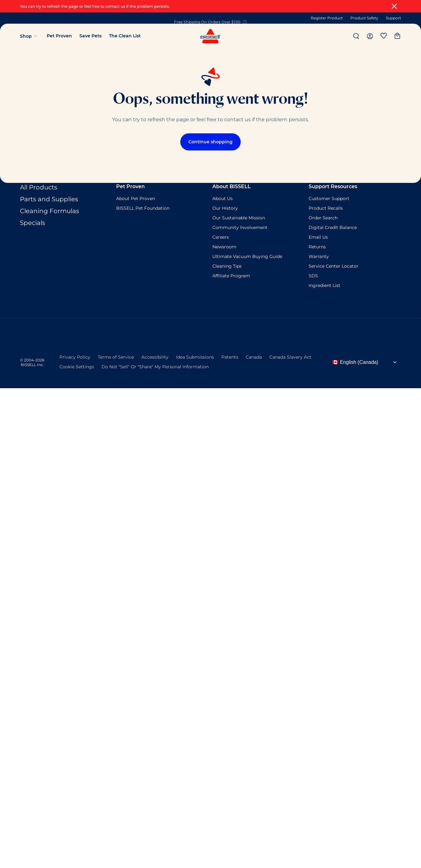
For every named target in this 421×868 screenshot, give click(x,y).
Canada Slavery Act (290, 356)
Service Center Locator (333, 266)
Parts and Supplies (49, 199)
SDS (313, 276)
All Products (39, 187)
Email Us (318, 237)
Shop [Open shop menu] (30, 36)
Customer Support (329, 198)
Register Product (327, 18)
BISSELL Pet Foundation (143, 208)
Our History (225, 208)
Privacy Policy (75, 356)
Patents (230, 356)
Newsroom (224, 247)
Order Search (323, 218)
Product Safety (364, 18)
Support (393, 18)
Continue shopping (210, 142)
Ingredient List (324, 285)
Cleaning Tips (227, 266)
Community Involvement (240, 227)
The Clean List (125, 36)
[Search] (356, 36)
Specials (33, 223)
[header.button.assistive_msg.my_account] (370, 36)
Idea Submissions (195, 356)
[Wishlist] (384, 36)
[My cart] (397, 36)
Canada (254, 356)
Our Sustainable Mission (239, 218)
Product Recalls (326, 208)
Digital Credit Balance (333, 227)
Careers (221, 237)
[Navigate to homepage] (210, 43)
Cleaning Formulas (50, 211)
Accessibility (155, 356)
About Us (222, 198)
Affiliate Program (231, 276)
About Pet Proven (136, 198)
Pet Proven (59, 36)
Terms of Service (116, 356)
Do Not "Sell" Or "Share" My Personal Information (155, 366)
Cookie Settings (77, 366)
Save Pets (90, 36)
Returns (317, 247)
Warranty (319, 256)
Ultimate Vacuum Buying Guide (247, 256)
